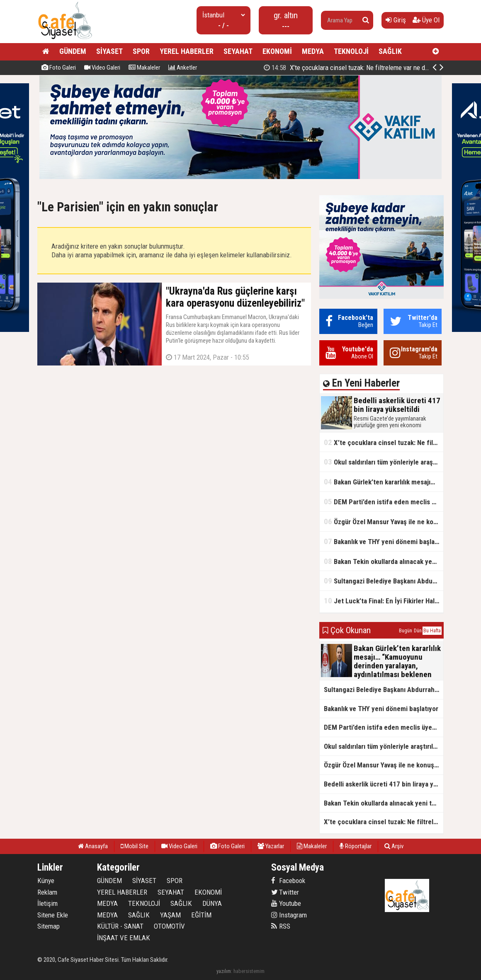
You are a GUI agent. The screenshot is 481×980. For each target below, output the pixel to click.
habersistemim (249, 971)
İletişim (47, 903)
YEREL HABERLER (187, 51)
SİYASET (109, 51)
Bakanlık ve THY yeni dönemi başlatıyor (384, 541)
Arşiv (394, 846)
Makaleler (144, 68)
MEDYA (313, 51)
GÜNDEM (73, 51)
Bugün (406, 631)
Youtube (286, 903)
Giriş (396, 20)
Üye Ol (426, 20)
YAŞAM (170, 915)
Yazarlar (271, 846)
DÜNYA (212, 903)
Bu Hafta (432, 631)
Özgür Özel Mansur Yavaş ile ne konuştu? (384, 521)
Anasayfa (93, 846)
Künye (46, 881)
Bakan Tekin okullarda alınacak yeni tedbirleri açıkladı (384, 561)
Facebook (288, 881)
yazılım (224, 971)
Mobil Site (135, 846)
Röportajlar (356, 846)
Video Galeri (102, 68)
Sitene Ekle (53, 915)
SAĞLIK (390, 51)
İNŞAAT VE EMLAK (124, 938)
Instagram (289, 915)
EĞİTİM (201, 915)
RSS (281, 926)
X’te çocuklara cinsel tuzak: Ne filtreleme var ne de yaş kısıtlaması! (384, 442)
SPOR (141, 51)
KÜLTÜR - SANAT (120, 926)
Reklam (47, 892)
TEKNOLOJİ (351, 51)
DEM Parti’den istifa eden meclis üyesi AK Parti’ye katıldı (384, 502)
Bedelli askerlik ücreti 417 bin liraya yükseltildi (353, 68)
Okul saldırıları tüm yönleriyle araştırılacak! (384, 462)
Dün (418, 631)
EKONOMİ (277, 51)
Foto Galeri (59, 68)
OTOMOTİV (169, 926)
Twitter (285, 892)
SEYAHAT (238, 51)
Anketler (183, 68)
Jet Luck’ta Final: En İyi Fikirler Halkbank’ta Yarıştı (384, 601)
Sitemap (49, 926)
